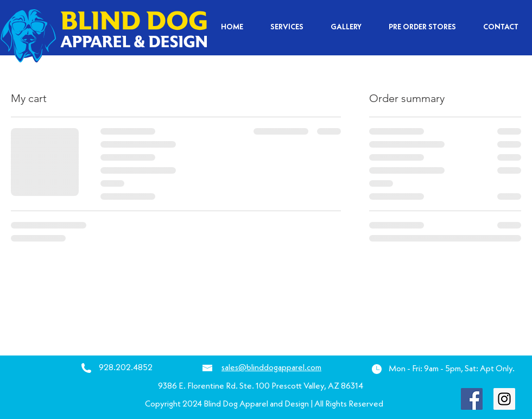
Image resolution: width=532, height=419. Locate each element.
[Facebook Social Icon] (472, 399)
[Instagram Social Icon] (504, 399)
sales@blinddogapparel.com (271, 368)
